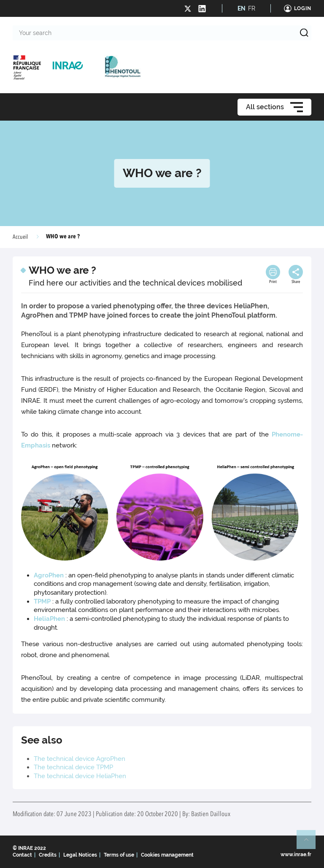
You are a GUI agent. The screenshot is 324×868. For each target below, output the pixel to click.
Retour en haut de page (310, 843)
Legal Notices (80, 855)
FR (252, 8)
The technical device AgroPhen (80, 759)
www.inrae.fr (296, 855)
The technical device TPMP (73, 767)
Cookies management (167, 855)
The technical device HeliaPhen (80, 776)
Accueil (20, 237)
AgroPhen (49, 575)
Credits (48, 855)
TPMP (42, 601)
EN (242, 8)
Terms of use (119, 855)
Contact (22, 855)
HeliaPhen (49, 619)
